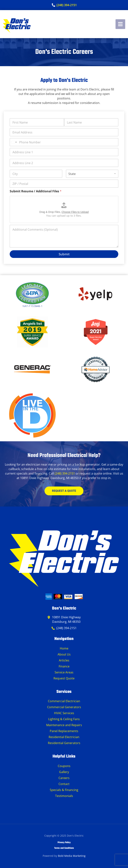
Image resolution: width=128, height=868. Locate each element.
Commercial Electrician (64, 701)
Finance (64, 666)
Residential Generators (64, 743)
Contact (64, 784)
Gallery (64, 772)
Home (64, 648)
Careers (64, 778)
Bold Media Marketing (72, 856)
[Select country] (14, 142)
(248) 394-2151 (65, 473)
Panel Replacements (64, 731)
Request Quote (64, 678)
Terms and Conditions (64, 848)
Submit (64, 254)
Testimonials (64, 796)
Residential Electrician (64, 737)
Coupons (64, 766)
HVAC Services (64, 713)
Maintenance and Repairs (64, 725)
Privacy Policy (64, 843)
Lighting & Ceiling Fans (64, 719)
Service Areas (64, 672)
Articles (64, 660)
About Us (64, 654)
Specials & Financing (64, 790)
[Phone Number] (64, 142)
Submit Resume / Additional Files (36, 191)
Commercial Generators (64, 707)
